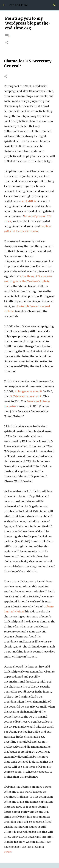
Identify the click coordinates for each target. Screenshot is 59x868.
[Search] (55, 5)
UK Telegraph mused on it (25, 396)
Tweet (8, 852)
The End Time (18, 5)
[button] (7, 43)
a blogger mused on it (28, 391)
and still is (29, 201)
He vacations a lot (27, 231)
